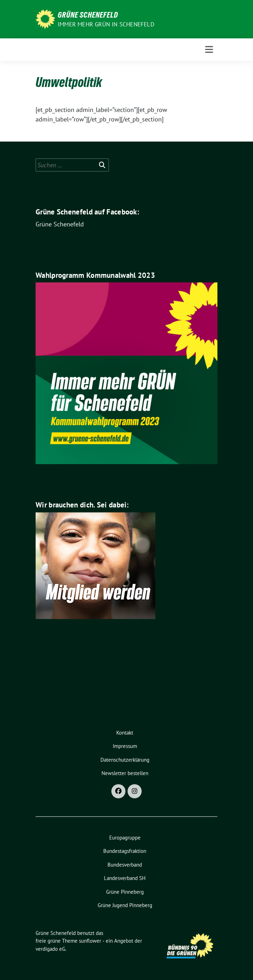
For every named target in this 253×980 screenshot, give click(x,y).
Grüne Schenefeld (88, 15)
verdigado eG (50, 949)
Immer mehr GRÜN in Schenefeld (106, 24)
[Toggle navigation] (209, 50)
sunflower (90, 941)
